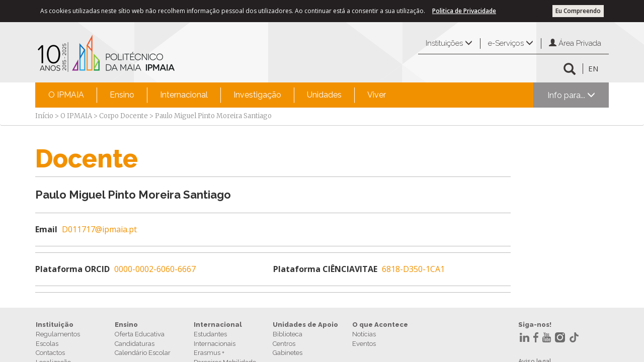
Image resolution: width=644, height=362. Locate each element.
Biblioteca (288, 334)
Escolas (47, 344)
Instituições (449, 43)
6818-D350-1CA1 (413, 269)
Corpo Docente (124, 116)
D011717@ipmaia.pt (99, 229)
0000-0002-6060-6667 (155, 269)
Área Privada (575, 43)
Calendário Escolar (143, 353)
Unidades (324, 95)
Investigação (257, 95)
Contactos (50, 353)
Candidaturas (135, 344)
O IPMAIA (66, 95)
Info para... (571, 95)
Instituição (55, 325)
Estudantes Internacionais (215, 339)
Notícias (364, 334)
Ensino (122, 95)
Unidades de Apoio (305, 325)
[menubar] (217, 95)
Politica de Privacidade (464, 11)
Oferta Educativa (140, 334)
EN (593, 68)
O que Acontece (380, 325)
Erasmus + (209, 353)
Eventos (364, 344)
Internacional (184, 95)
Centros (284, 344)
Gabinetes (288, 353)
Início (44, 116)
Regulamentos (58, 334)
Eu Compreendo (578, 11)
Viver (377, 95)
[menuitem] (66, 95)
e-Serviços (511, 43)
